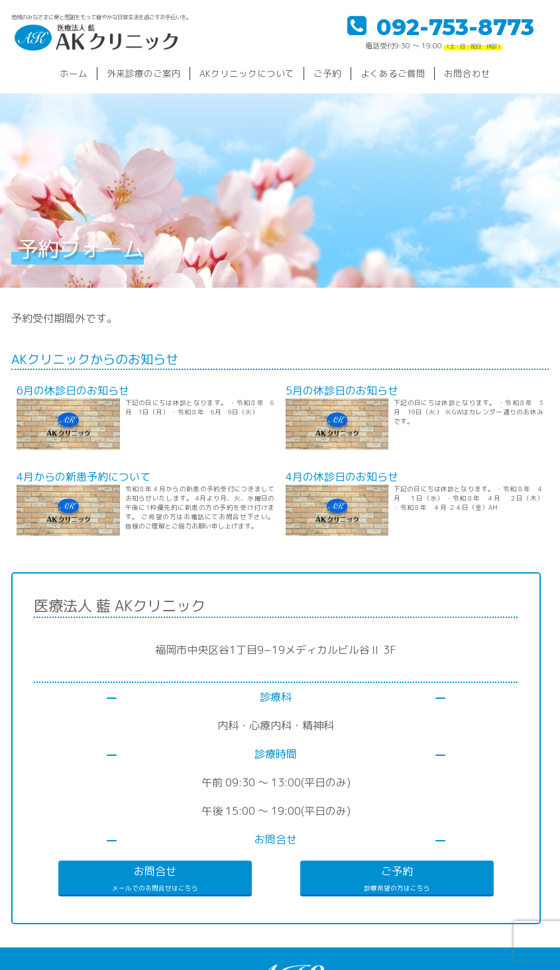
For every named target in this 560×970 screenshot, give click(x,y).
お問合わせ (467, 73)
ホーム (74, 73)
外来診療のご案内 (144, 73)
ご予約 (327, 73)
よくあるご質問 (393, 73)
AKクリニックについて (247, 73)
